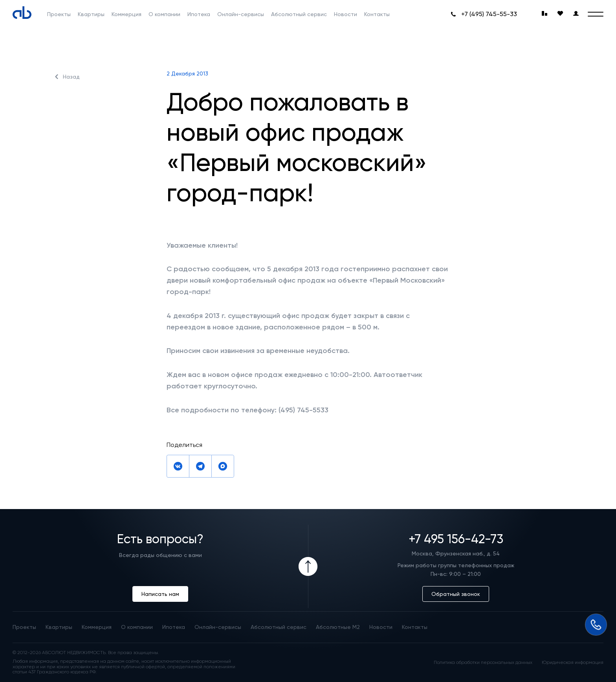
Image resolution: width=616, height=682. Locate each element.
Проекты (59, 14)
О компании (164, 14)
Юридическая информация (573, 663)
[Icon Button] (308, 566)
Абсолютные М (338, 627)
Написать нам (160, 594)
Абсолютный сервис (299, 14)
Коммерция (126, 14)
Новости (346, 14)
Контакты (377, 14)
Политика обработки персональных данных (483, 663)
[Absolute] (22, 13)
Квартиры (91, 14)
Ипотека (199, 14)
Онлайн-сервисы (241, 14)
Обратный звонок (456, 594)
